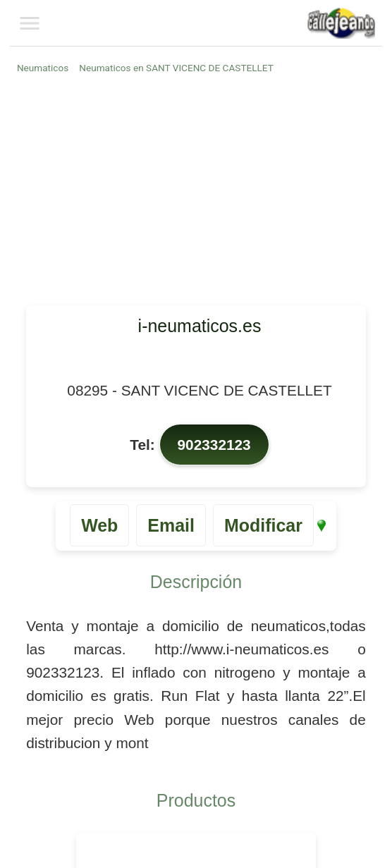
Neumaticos (43, 68)
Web (99, 525)
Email (171, 525)
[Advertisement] (198, 189)
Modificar (263, 525)
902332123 (214, 445)
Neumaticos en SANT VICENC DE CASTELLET (176, 68)
